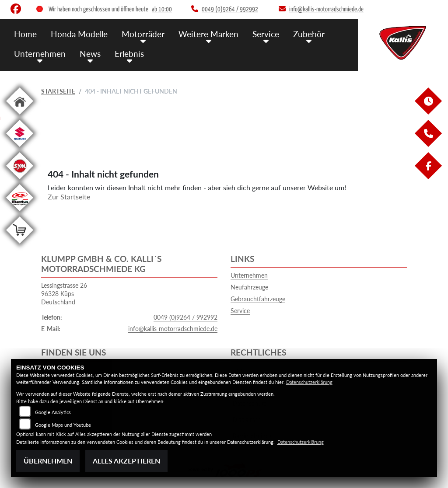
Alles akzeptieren (126, 461)
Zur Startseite (69, 197)
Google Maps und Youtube (63, 425)
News (90, 54)
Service (266, 34)
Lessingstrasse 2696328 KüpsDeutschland (64, 293)
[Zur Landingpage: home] (20, 116)
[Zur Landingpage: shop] (20, 245)
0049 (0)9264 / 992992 (185, 317)
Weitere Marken (208, 34)
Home (25, 34)
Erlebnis (129, 54)
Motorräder (143, 34)
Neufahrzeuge (249, 287)
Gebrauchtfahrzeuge (258, 299)
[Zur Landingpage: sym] (20, 181)
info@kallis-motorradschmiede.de (173, 329)
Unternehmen (40, 54)
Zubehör (309, 34)
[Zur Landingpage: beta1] (20, 213)
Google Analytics (53, 412)
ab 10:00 (162, 9)
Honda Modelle (79, 34)
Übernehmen (48, 461)
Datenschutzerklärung (309, 382)
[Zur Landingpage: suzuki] (20, 148)
